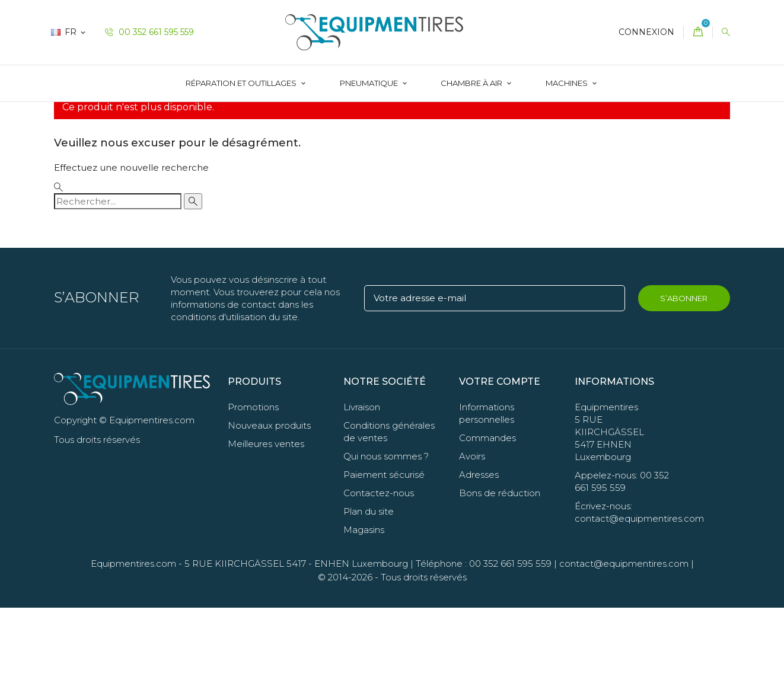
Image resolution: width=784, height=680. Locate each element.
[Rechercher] (118, 273)
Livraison (362, 479)
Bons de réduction (500, 565)
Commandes (487, 510)
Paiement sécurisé (384, 547)
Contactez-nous (379, 565)
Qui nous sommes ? (386, 529)
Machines (568, 83)
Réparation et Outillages (242, 83)
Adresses (479, 547)
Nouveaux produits (269, 498)
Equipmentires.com (133, 636)
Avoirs (472, 529)
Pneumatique (370, 83)
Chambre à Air (472, 83)
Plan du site (369, 584)
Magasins (364, 602)
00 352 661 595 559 (149, 32)
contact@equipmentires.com (624, 636)
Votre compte (500, 453)
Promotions (253, 479)
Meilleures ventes (266, 516)
